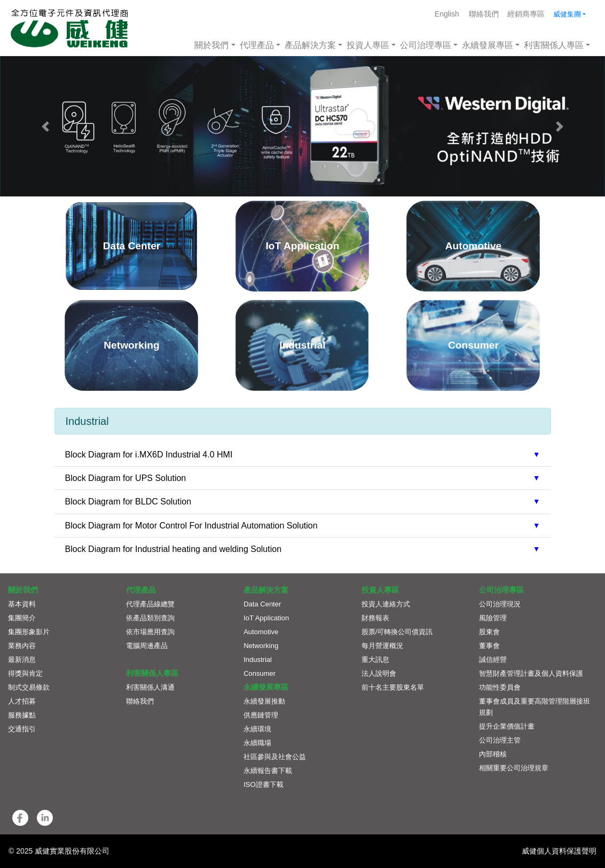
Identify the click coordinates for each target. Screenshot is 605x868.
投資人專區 (368, 45)
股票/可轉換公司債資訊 (397, 632)
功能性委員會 (500, 687)
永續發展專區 (488, 45)
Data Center (262, 604)
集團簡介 (22, 618)
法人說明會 (379, 673)
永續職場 (257, 743)
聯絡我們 (484, 14)
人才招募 (22, 701)
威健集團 (567, 14)
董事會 (489, 646)
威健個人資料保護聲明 (559, 851)
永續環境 (257, 729)
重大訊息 (375, 660)
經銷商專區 (526, 14)
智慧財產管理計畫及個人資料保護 (531, 673)
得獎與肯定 (25, 673)
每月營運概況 (382, 646)
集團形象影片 (29, 632)
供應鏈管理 (261, 715)
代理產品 (257, 45)
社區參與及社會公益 (275, 757)
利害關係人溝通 (150, 687)
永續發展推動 (264, 701)
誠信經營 (493, 660)
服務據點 (22, 715)
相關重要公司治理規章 (514, 768)
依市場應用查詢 (150, 632)
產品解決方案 (310, 45)
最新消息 (22, 660)
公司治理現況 (500, 604)
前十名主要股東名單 (393, 687)
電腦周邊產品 (147, 646)
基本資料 (22, 604)
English (447, 14)
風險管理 (493, 618)
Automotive (261, 632)
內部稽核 (493, 754)
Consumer (260, 673)
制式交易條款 (29, 687)
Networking (261, 646)
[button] (45, 126)
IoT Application (266, 618)
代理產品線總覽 (150, 604)
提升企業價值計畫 (507, 726)
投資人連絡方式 (386, 604)
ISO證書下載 (263, 784)
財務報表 (375, 618)
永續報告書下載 (268, 771)
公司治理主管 (500, 740)
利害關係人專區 (554, 45)
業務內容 (22, 646)
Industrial (258, 660)
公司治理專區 (426, 45)
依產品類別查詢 (150, 618)
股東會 (489, 632)
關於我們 (211, 45)
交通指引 (22, 729)
